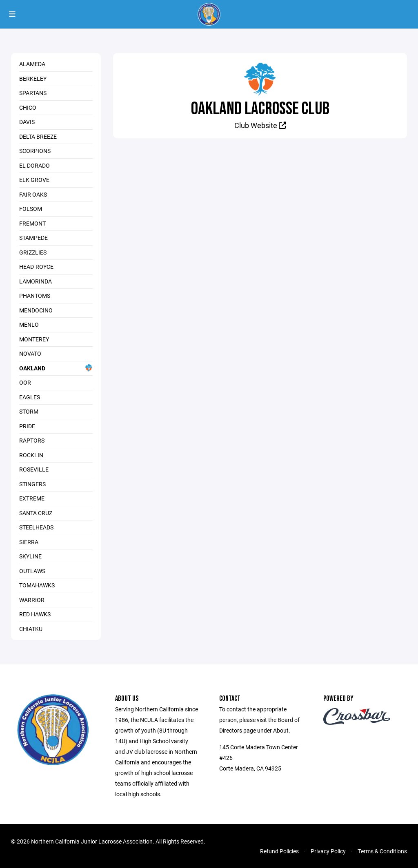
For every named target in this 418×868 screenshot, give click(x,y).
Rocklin (31, 455)
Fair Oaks (33, 194)
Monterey (34, 339)
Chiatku (31, 629)
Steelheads (36, 527)
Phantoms (35, 296)
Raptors (32, 440)
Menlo (29, 324)
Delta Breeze (38, 136)
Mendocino (36, 310)
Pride (27, 426)
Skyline (30, 556)
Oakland (56, 368)
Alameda (32, 64)
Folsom (31, 209)
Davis (27, 122)
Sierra (29, 542)
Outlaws (32, 571)
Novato (30, 353)
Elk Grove (34, 180)
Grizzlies (33, 252)
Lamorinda (36, 281)
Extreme (32, 498)
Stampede (33, 238)
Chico (28, 107)
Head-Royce (36, 267)
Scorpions (35, 151)
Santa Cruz (36, 513)
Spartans (33, 93)
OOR (25, 382)
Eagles (30, 397)
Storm (29, 411)
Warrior (32, 600)
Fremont (32, 223)
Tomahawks (37, 585)
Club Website (260, 125)
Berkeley (33, 79)
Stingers (32, 484)
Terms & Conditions (382, 851)
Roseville (34, 469)
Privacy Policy (328, 851)
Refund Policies (279, 851)
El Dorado (34, 165)
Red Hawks (35, 614)
